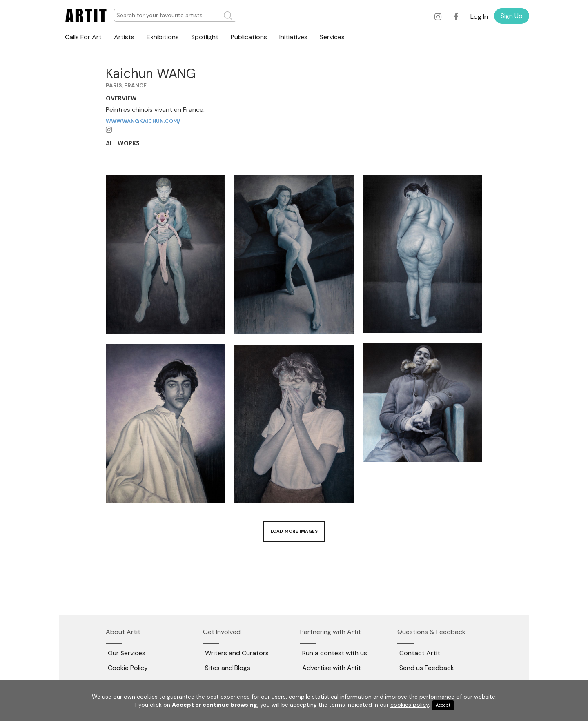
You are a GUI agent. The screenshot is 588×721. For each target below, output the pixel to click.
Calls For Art (83, 37)
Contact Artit (420, 653)
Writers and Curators (237, 653)
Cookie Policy (128, 668)
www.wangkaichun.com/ (143, 121)
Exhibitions (163, 37)
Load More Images (294, 531)
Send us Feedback (427, 668)
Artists (124, 37)
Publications (249, 37)
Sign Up (512, 16)
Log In (479, 17)
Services (332, 37)
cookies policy (410, 705)
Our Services (127, 653)
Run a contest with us (335, 653)
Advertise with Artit (332, 668)
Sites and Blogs (228, 668)
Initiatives (293, 37)
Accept (443, 705)
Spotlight (205, 37)
